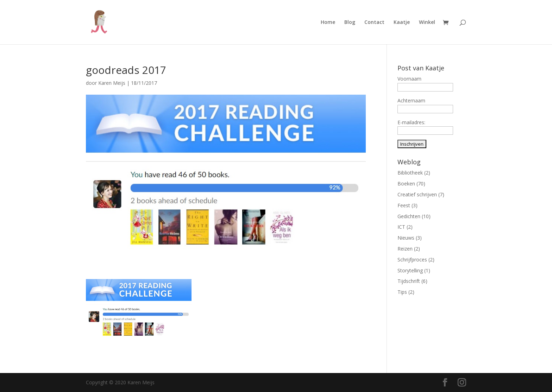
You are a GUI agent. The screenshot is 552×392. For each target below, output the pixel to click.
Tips (402, 292)
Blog (350, 23)
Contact (374, 23)
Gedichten (409, 216)
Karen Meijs (112, 83)
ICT (401, 227)
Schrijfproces (412, 260)
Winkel (427, 23)
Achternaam (411, 100)
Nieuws (406, 238)
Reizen (405, 249)
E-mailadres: (411, 122)
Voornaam (409, 79)
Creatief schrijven (417, 194)
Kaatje (402, 23)
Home (328, 23)
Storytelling (410, 270)
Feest (404, 205)
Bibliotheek (410, 173)
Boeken (406, 184)
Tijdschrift (409, 281)
